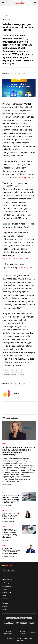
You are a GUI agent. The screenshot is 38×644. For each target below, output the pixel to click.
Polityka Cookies (22, 633)
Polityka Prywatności (8, 633)
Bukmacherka (7, 586)
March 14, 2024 (26, 267)
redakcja (5, 70)
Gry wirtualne (7, 592)
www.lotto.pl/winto (24, 178)
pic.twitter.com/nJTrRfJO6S (15, 259)
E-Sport (5, 589)
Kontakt (5, 609)
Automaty (6, 583)
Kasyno (5, 596)
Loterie (6, 15)
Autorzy (5, 606)
